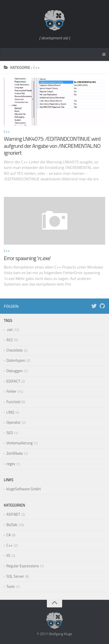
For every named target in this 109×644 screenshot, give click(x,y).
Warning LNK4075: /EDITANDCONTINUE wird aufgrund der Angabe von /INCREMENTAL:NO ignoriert (52, 146)
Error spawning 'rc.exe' (27, 258)
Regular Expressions (23, 566)
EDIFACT (13, 381)
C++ (7, 131)
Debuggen (15, 371)
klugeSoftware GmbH (24, 489)
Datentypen (16, 360)
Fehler (11, 391)
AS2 (10, 340)
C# (9, 535)
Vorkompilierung (19, 443)
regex (11, 464)
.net (9, 330)
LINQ (10, 412)
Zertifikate (15, 453)
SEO (10, 433)
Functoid (13, 402)
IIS (8, 555)
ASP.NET (13, 514)
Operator (13, 422)
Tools (11, 586)
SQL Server (15, 576)
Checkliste (15, 350)
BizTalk (12, 525)
